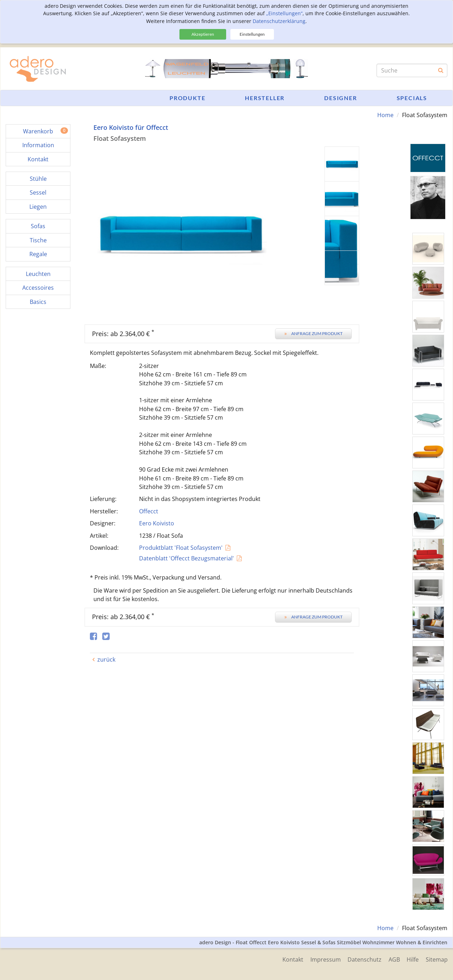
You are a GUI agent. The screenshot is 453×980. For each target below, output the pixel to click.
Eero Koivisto (157, 523)
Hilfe (413, 959)
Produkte (187, 98)
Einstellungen (252, 34)
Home (385, 115)
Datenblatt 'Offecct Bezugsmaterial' (187, 558)
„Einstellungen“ (284, 13)
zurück (106, 659)
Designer (340, 98)
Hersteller (265, 98)
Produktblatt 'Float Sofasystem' (181, 548)
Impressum (325, 959)
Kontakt (292, 959)
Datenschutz (364, 959)
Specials (412, 98)
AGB (394, 959)
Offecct (149, 511)
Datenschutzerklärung (279, 21)
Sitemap (437, 959)
